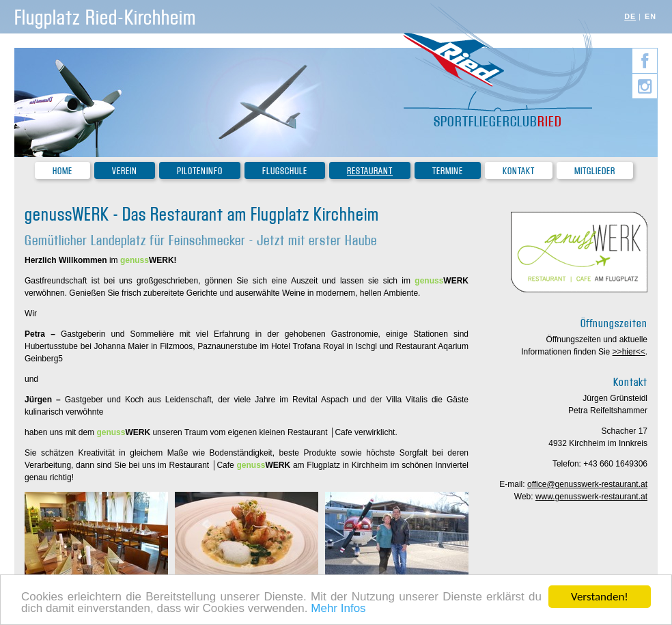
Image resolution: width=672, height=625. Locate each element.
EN (650, 16)
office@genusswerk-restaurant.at (587, 484)
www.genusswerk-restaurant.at (591, 497)
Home (62, 171)
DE (630, 16)
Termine (448, 171)
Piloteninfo (200, 171)
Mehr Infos (338, 609)
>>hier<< (629, 352)
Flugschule (285, 171)
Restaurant (370, 171)
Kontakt (519, 171)
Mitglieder (595, 171)
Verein (125, 171)
